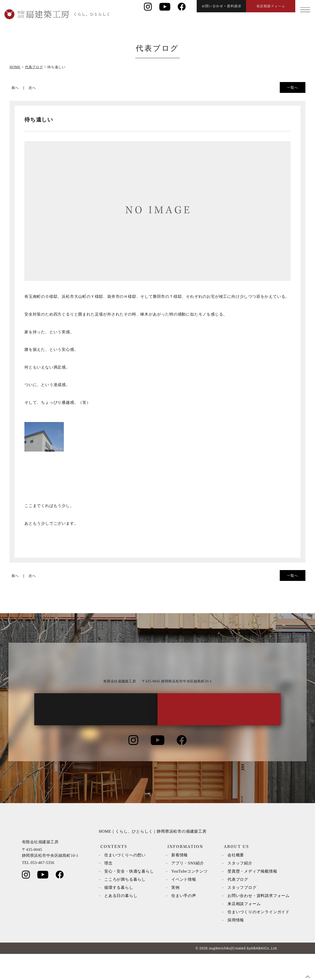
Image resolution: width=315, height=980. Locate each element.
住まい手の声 (184, 922)
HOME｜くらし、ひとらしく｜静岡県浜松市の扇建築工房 (153, 857)
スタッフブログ (242, 914)
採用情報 (236, 946)
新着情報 (180, 881)
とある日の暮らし (121, 922)
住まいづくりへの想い (125, 881)
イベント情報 (184, 905)
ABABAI (257, 974)
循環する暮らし (119, 914)
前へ (15, 88)
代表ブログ (238, 905)
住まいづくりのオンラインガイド (259, 938)
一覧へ (293, 87)
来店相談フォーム (244, 930)
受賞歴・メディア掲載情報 (252, 897)
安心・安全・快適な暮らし (129, 897)
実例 (175, 914)
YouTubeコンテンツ (190, 897)
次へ (32, 88)
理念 (108, 889)
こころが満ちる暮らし (125, 905)
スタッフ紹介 (240, 889)
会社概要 (236, 881)
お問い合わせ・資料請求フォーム (259, 922)
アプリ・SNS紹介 (188, 889)
